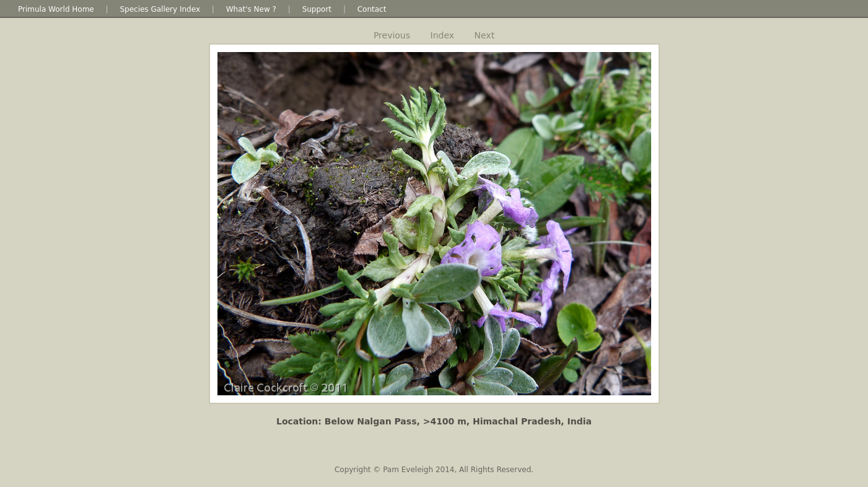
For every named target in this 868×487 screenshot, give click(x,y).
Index (443, 35)
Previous (392, 35)
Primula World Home (56, 9)
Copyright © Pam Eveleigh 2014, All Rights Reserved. (434, 470)
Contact (372, 9)
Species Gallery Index (160, 9)
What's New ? (251, 9)
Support (317, 9)
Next (485, 35)
